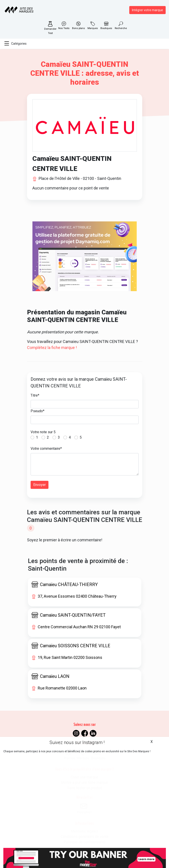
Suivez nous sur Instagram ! (77, 742)
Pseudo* (38, 411)
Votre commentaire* (46, 449)
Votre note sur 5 (43, 432)
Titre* (35, 395)
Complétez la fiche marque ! (52, 348)
